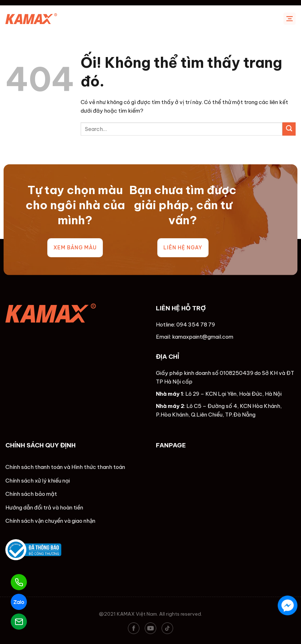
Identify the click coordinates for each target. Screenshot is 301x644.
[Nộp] (289, 129)
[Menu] (290, 19)
